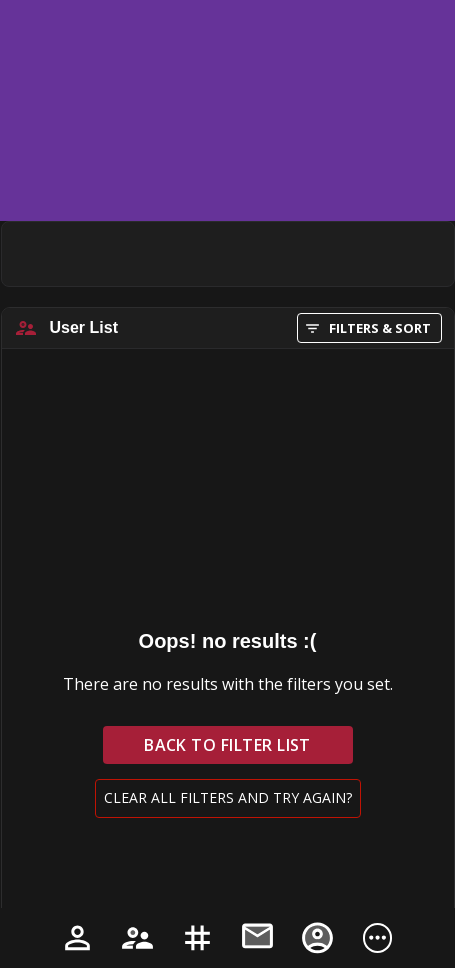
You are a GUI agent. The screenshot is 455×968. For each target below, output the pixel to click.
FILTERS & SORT (369, 328)
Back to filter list (228, 745)
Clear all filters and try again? (228, 798)
